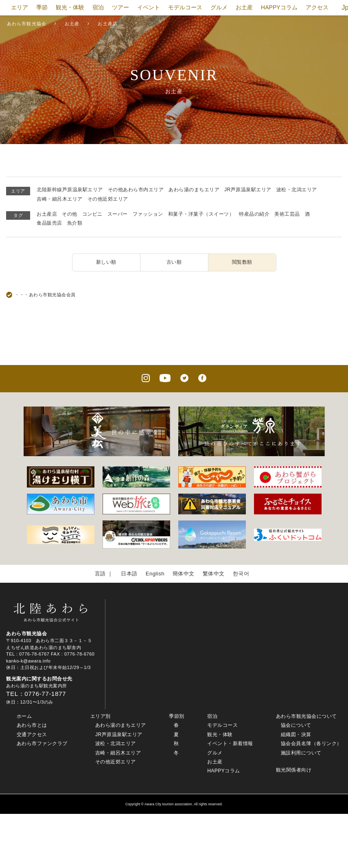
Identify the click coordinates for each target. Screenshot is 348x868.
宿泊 (98, 7)
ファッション (148, 214)
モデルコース (185, 7)
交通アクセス (32, 735)
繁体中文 (214, 574)
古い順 (174, 262)
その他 (70, 214)
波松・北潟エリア (297, 190)
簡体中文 (184, 574)
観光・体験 (70, 7)
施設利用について (301, 753)
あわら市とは (32, 725)
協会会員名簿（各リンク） (311, 743)
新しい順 (106, 262)
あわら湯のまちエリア (194, 190)
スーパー (118, 214)
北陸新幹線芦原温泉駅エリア (70, 190)
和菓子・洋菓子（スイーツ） (201, 214)
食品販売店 (49, 223)
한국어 (241, 574)
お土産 (244, 7)
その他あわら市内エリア (136, 190)
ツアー (120, 7)
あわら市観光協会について (306, 716)
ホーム (24, 716)
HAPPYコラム (279, 7)
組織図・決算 (296, 735)
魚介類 (75, 223)
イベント (149, 7)
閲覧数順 (242, 262)
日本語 (129, 574)
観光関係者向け (294, 770)
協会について (296, 725)
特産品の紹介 (254, 214)
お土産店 (47, 214)
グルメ (219, 7)
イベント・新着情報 (230, 743)
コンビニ (92, 214)
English (155, 574)
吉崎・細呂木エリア (60, 199)
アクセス (317, 7)
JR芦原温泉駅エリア (248, 190)
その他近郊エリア (108, 199)
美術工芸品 (287, 214)
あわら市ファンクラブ (42, 743)
